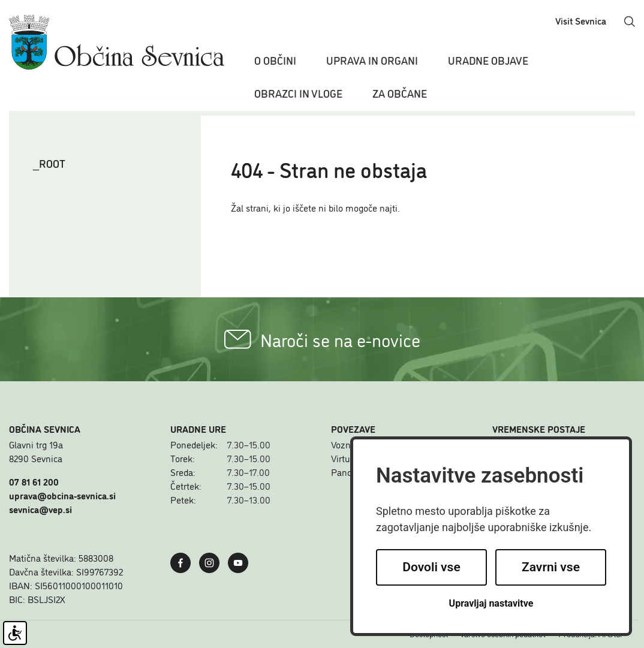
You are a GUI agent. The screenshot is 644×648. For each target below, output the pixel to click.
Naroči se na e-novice (322, 339)
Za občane (400, 93)
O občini (275, 60)
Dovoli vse (431, 567)
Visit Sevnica (581, 20)
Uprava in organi (372, 60)
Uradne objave (488, 60)
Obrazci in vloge (298, 93)
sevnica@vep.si (40, 509)
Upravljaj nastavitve (491, 603)
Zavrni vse (551, 567)
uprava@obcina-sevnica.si (62, 495)
